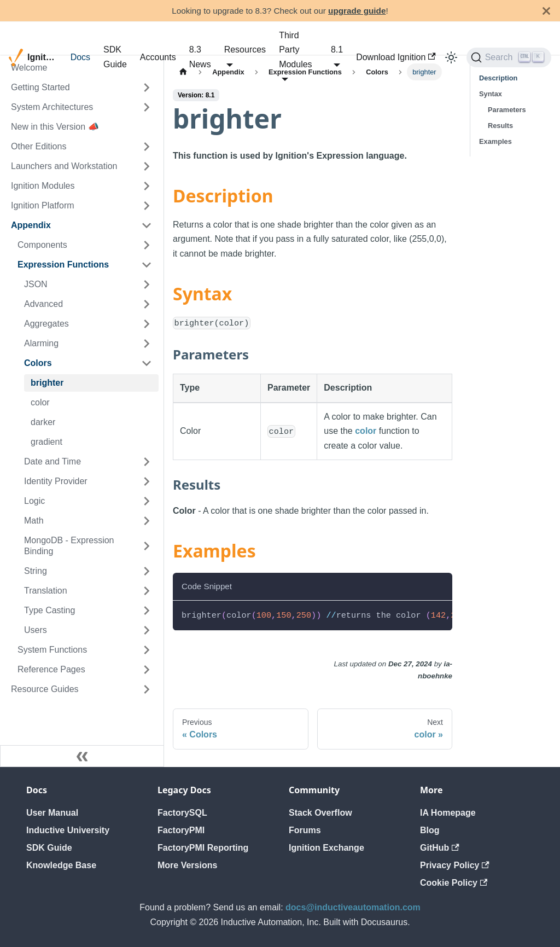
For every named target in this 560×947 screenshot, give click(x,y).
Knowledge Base (61, 865)
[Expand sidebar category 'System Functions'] (147, 650)
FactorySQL (182, 813)
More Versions (187, 865)
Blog (430, 830)
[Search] (509, 57)
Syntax (491, 94)
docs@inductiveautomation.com (353, 907)
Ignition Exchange (326, 848)
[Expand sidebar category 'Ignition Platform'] (147, 206)
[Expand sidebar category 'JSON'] (147, 284)
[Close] (546, 11)
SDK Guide (115, 57)
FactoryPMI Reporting (203, 848)
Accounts (158, 57)
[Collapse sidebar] (82, 756)
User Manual (52, 813)
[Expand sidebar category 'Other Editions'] (147, 147)
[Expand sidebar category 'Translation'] (147, 591)
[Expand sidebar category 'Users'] (147, 630)
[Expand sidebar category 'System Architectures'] (147, 107)
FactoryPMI (181, 830)
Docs (80, 57)
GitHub (440, 848)
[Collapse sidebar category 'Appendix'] (147, 225)
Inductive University (68, 830)
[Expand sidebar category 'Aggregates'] (147, 324)
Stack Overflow (320, 813)
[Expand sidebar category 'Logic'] (147, 501)
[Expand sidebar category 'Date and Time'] (147, 462)
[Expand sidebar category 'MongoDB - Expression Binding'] (147, 546)
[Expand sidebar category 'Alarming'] (147, 344)
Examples (495, 141)
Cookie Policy (454, 883)
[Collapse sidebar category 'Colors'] (147, 363)
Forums (305, 830)
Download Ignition (396, 57)
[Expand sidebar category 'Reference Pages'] (147, 670)
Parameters (507, 110)
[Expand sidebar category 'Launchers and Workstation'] (147, 166)
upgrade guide (357, 11)
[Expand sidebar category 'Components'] (147, 245)
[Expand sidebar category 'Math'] (147, 521)
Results (500, 126)
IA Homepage (448, 813)
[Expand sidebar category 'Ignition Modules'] (147, 186)
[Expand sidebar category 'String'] (147, 571)
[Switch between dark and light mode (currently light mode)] (451, 57)
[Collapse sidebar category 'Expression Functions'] (147, 265)
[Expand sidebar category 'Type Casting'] (147, 611)
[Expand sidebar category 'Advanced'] (147, 304)
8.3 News (200, 57)
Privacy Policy (455, 865)
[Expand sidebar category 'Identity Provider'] (147, 481)
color (366, 431)
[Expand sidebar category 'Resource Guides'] (147, 689)
